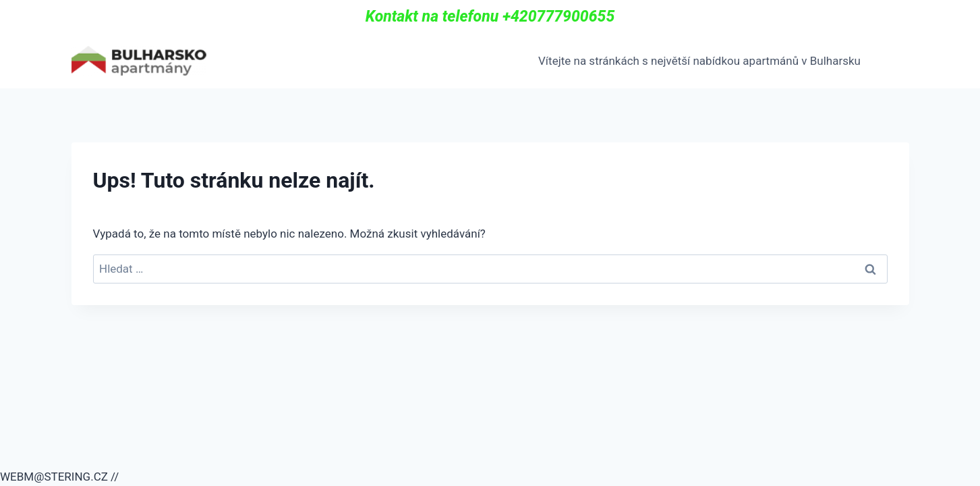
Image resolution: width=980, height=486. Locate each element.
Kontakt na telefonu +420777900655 (490, 17)
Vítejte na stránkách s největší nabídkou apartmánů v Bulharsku (699, 61)
